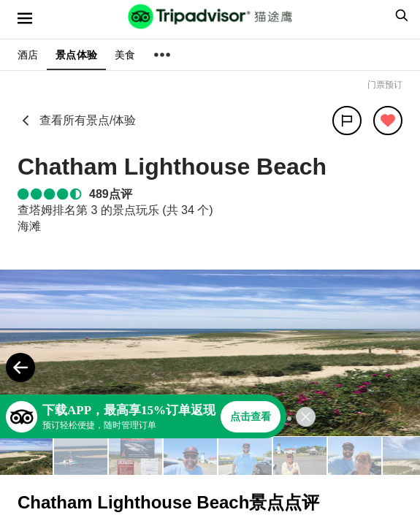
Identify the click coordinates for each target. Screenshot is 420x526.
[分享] (347, 121)
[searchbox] (400, 15)
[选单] (25, 18)
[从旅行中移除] (388, 121)
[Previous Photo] (20, 367)
